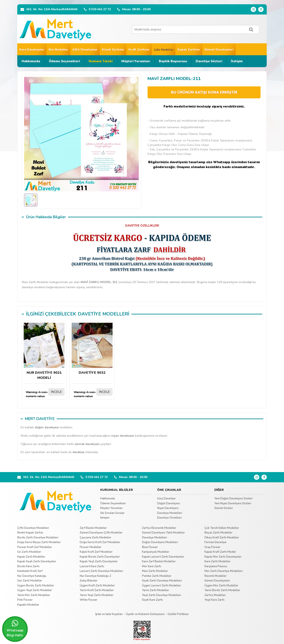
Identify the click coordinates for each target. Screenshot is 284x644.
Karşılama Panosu (216, 566)
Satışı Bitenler (89, 581)
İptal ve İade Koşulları (109, 614)
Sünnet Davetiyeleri (219, 50)
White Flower (89, 600)
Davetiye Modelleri (170, 513)
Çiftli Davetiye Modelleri (33, 528)
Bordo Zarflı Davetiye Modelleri (38, 538)
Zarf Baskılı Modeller (93, 528)
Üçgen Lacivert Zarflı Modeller (162, 586)
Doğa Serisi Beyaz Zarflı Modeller (39, 542)
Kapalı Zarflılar (189, 50)
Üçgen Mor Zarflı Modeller (221, 586)
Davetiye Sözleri (209, 61)
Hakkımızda (31, 61)
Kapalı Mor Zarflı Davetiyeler (223, 557)
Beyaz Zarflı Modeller (218, 533)
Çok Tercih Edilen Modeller (222, 528)
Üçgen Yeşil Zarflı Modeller (35, 590)
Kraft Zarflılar (139, 50)
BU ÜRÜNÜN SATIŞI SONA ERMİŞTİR (204, 92)
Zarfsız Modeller (215, 595)
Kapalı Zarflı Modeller (31, 557)
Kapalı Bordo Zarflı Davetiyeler (100, 557)
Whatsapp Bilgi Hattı (15, 628)
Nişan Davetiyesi (168, 508)
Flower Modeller (91, 547)
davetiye (78, 452)
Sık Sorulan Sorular (112, 513)
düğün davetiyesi (47, 427)
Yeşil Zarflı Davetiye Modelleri (162, 595)
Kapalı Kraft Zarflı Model (220, 552)
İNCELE (56, 392)
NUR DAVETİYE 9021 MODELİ (44, 351)
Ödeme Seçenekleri (64, 61)
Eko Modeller (58, 50)
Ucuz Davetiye (166, 499)
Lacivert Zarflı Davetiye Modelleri (101, 571)
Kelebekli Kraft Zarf (30, 571)
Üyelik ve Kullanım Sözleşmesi (145, 614)
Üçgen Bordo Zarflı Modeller (36, 586)
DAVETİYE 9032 (92, 349)
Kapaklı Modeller (28, 605)
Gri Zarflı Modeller (29, 552)
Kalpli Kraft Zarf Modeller (96, 552)
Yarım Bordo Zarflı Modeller (222, 590)
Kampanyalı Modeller (156, 552)
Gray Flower (212, 547)
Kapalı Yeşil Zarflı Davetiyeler (99, 561)
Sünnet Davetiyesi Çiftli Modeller (101, 533)
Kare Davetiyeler (32, 50)
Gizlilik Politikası (178, 614)
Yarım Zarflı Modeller (156, 590)
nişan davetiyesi (123, 436)
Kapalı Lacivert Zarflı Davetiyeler (163, 557)
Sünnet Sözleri (224, 508)
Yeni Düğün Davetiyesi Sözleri (233, 499)
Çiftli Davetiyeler (85, 50)
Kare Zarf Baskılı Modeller (159, 561)
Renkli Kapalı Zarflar (30, 533)
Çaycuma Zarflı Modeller (96, 538)
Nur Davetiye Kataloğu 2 (95, 576)
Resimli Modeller (216, 576)
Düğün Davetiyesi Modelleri (160, 542)
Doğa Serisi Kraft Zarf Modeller (100, 542)
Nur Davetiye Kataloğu (32, 576)
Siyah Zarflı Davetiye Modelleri (162, 581)
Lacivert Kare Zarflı (92, 566)
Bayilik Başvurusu (173, 61)
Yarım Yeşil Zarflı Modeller (97, 595)
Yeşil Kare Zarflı (214, 600)
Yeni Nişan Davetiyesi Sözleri (233, 503)
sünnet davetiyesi (87, 444)
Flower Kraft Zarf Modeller (35, 547)
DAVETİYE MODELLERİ (104, 314)
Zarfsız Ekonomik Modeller (159, 528)
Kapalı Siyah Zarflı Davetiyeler (37, 561)
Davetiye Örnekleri (169, 518)
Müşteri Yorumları (136, 61)
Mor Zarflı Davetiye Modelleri (224, 571)
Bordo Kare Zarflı (28, 566)
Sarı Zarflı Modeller (30, 581)
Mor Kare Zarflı (152, 566)
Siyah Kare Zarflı (152, 600)
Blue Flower (150, 547)
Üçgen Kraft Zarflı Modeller (97, 586)
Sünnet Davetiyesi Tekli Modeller (163, 533)
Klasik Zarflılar (113, 50)
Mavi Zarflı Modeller (155, 571)
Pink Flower (25, 600)
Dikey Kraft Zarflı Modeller (222, 538)
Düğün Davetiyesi (169, 503)
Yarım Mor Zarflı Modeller (34, 595)
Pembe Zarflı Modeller (157, 576)
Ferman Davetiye (215, 542)
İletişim (237, 61)
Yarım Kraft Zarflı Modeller (97, 590)
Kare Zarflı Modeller (217, 561)
